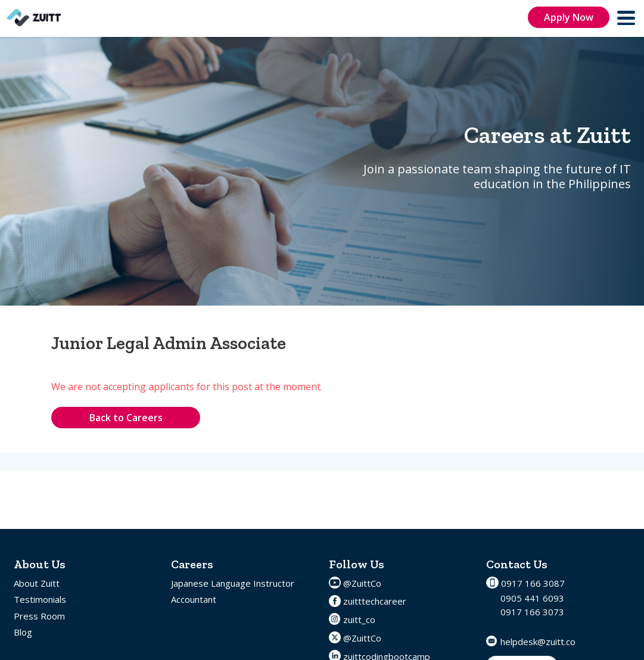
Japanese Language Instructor (233, 583)
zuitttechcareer (375, 601)
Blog (23, 632)
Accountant (194, 599)
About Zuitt (37, 583)
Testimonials (40, 599)
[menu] (627, 18)
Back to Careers (126, 418)
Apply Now (569, 17)
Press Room (39, 616)
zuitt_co (359, 619)
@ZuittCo (362, 583)
